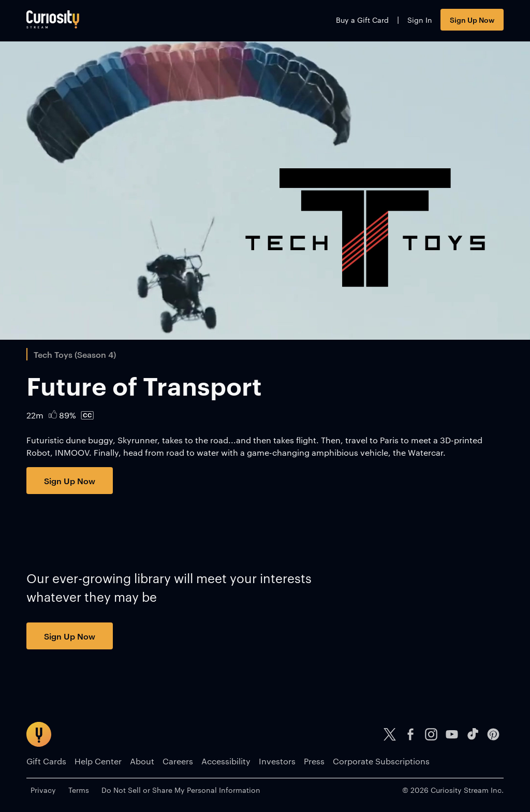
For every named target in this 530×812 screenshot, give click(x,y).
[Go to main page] (53, 19)
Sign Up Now (472, 19)
